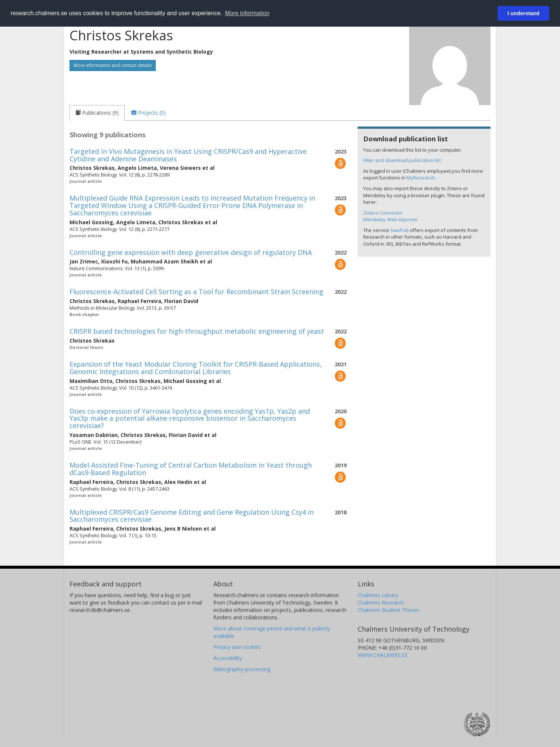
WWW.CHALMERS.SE (383, 655)
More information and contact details (113, 65)
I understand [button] (523, 13)
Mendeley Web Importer (390, 219)
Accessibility (228, 658)
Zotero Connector (383, 213)
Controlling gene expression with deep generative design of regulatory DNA (191, 252)
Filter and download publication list (402, 160)
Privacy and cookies (237, 647)
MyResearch (421, 178)
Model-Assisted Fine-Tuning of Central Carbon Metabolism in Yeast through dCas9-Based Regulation (191, 469)
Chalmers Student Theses (388, 610)
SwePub (399, 230)
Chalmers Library (378, 595)
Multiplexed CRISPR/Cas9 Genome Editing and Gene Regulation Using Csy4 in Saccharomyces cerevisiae (192, 516)
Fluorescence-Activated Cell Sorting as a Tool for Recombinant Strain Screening (196, 292)
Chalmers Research (381, 603)
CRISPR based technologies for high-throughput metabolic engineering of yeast (197, 331)
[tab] (97, 113)
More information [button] (247, 13)
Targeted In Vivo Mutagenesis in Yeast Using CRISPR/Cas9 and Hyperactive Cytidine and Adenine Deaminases (188, 155)
